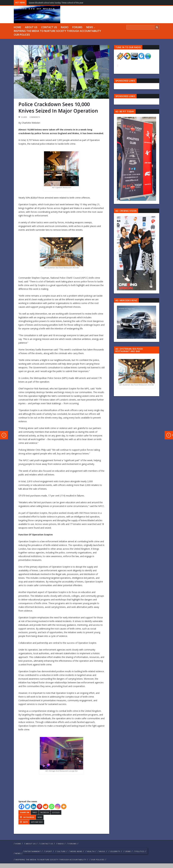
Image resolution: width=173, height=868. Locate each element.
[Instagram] (58, 807)
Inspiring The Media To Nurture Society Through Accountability (57, 31)
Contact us (49, 27)
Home (17, 27)
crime (128, 851)
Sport (49, 851)
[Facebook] (21, 807)
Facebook (45, 812)
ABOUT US (31, 27)
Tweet (35, 812)
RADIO (65, 27)
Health (91, 851)
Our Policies (22, 35)
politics (140, 851)
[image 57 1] (137, 158)
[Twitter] (27, 807)
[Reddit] (46, 807)
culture (61, 851)
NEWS (90, 27)
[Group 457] (137, 253)
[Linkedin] (34, 807)
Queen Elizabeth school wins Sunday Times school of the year (56, 3)
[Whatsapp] (52, 807)
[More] (64, 807)
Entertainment (33, 851)
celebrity (115, 851)
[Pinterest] (40, 807)
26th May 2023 (37, 822)
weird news (76, 851)
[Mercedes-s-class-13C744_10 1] (137, 322)
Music (102, 851)
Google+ (56, 812)
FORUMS (77, 27)
